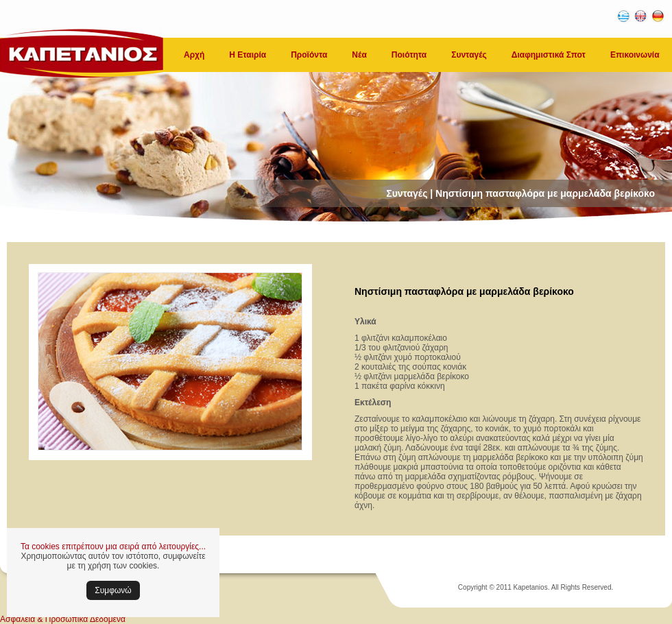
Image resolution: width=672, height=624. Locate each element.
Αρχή (194, 55)
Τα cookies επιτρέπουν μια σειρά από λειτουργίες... (113, 547)
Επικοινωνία (635, 55)
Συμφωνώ (113, 590)
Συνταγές (469, 55)
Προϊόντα (309, 55)
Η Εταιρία (248, 55)
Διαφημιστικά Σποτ (549, 55)
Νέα (359, 55)
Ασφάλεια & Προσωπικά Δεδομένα (63, 619)
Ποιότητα (409, 55)
